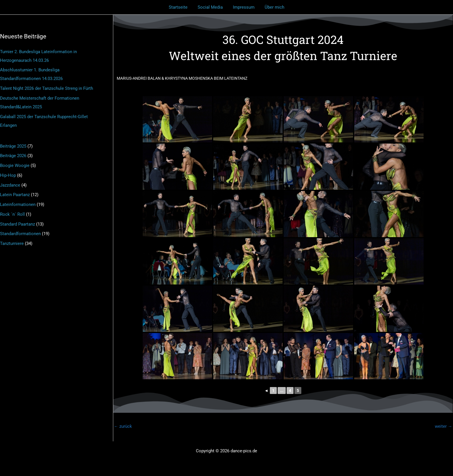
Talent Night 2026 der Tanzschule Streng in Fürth (47, 88)
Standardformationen (20, 234)
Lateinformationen (18, 204)
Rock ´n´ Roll (12, 214)
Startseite (180, 7)
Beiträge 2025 (13, 146)
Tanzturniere (12, 243)
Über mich (272, 7)
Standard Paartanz (17, 224)
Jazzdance (10, 185)
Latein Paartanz (15, 195)
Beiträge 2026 (13, 156)
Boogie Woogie (15, 166)
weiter (443, 426)
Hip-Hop (8, 175)
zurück (123, 426)
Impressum (243, 7)
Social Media (211, 7)
